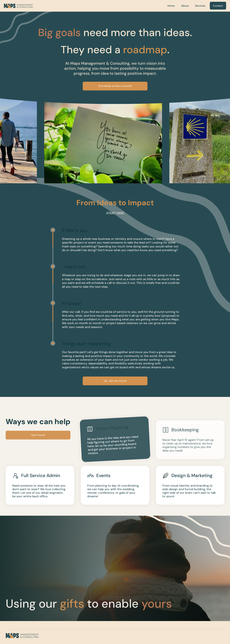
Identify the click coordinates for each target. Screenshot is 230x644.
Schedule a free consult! (115, 86)
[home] (18, 6)
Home (171, 6)
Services (200, 6)
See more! (38, 438)
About (185, 6)
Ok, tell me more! (115, 381)
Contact (218, 6)
